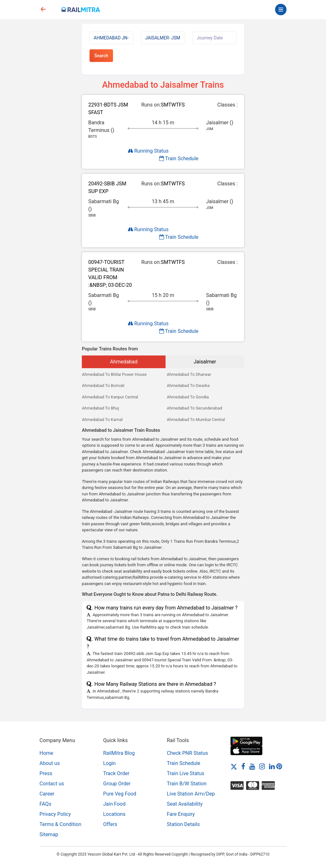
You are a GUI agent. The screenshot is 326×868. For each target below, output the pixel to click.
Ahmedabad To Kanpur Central (110, 397)
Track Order (116, 773)
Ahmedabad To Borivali (103, 386)
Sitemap (49, 834)
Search (101, 56)
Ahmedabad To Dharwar (189, 374)
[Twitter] (234, 766)
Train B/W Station (187, 784)
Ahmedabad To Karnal (102, 420)
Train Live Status (186, 773)
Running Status (148, 151)
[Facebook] (243, 766)
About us (50, 763)
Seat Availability (185, 804)
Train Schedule (179, 158)
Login (109, 763)
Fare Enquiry (181, 814)
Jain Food (114, 804)
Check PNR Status (187, 753)
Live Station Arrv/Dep (191, 794)
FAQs (45, 804)
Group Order (117, 784)
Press (46, 773)
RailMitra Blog (119, 753)
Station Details (183, 824)
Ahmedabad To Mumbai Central (196, 420)
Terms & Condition (60, 824)
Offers (110, 824)
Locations (114, 814)
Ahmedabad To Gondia (188, 397)
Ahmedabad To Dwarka (188, 386)
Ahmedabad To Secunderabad (195, 408)
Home (46, 753)
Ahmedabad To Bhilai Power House (114, 374)
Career (47, 794)
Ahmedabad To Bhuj (100, 408)
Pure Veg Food (120, 794)
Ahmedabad (124, 362)
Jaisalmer (205, 362)
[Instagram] (262, 766)
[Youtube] (252, 766)
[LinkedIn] (272, 766)
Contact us (52, 784)
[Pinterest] (279, 766)
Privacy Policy (55, 814)
